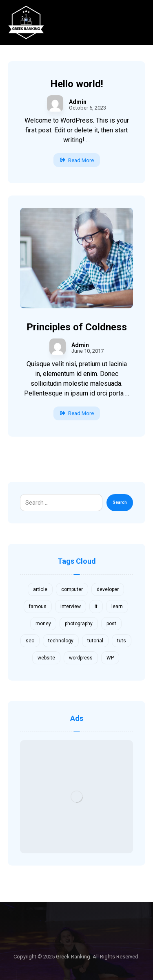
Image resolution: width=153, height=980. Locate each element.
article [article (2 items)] (40, 589)
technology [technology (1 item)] (61, 641)
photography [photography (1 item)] (79, 624)
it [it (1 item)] (96, 606)
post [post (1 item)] (111, 624)
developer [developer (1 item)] (108, 589)
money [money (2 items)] (43, 624)
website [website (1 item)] (46, 658)
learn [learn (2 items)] (117, 606)
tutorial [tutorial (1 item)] (95, 641)
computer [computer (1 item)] (72, 589)
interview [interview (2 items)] (71, 606)
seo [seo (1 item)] (30, 641)
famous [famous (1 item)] (38, 606)
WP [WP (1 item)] (110, 658)
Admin (78, 102)
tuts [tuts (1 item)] (122, 641)
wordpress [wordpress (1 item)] (81, 658)
